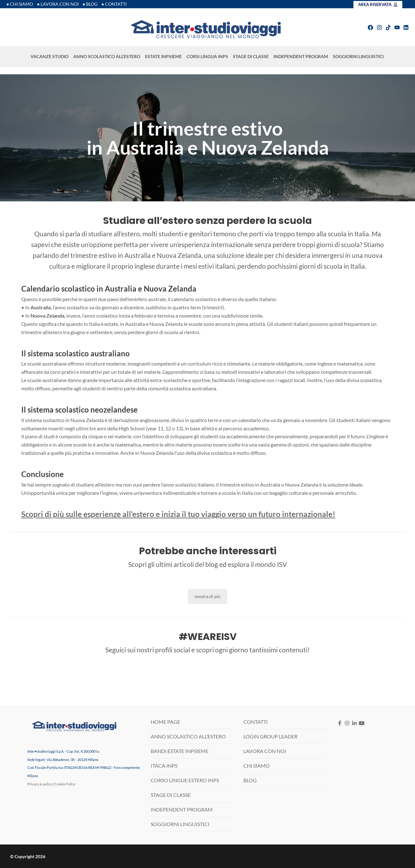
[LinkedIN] (355, 723)
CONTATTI (256, 722)
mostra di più (208, 596)
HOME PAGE (165, 722)
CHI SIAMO (257, 766)
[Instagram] (347, 723)
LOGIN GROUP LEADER (270, 736)
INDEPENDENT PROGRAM (301, 57)
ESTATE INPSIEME (164, 57)
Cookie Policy (65, 784)
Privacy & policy (40, 784)
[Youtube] (362, 723)
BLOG (250, 780)
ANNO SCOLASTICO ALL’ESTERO (107, 57)
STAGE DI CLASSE (251, 57)
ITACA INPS (164, 766)
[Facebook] (340, 723)
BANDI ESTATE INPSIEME (180, 751)
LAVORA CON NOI (265, 751)
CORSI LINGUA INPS (208, 57)
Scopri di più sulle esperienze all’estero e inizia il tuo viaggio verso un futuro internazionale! (178, 514)
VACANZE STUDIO (50, 57)
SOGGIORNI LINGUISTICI (359, 57)
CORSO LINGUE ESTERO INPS (185, 780)
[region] (208, 138)
